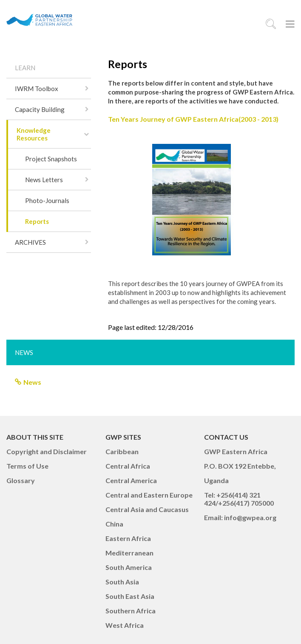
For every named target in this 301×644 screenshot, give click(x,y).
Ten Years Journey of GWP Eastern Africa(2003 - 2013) (193, 119)
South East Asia (130, 596)
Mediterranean (129, 553)
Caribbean (122, 451)
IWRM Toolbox (37, 89)
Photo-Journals (47, 200)
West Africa (125, 625)
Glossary (21, 480)
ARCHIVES (30, 242)
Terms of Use (27, 466)
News (32, 382)
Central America (131, 480)
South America (129, 567)
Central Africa (128, 466)
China (114, 524)
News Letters (44, 180)
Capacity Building (40, 109)
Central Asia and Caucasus (147, 509)
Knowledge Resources (34, 134)
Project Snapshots (51, 159)
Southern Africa (131, 611)
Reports (37, 221)
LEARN (25, 68)
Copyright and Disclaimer (47, 451)
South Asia (122, 582)
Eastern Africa (128, 538)
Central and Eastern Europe (149, 495)
